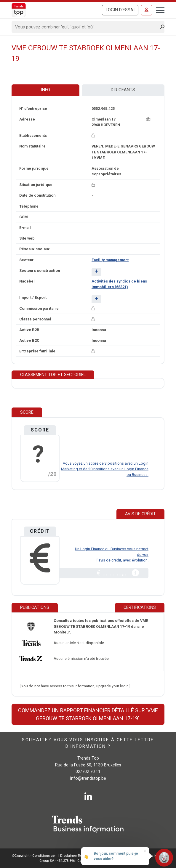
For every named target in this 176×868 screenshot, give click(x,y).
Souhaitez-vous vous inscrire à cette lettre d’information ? (88, 743)
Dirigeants (123, 90)
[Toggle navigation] (158, 9)
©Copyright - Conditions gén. (35, 856)
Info (45, 90)
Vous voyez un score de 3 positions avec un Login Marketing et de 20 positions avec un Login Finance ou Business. (105, 469)
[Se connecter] (147, 10)
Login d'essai (120, 10)
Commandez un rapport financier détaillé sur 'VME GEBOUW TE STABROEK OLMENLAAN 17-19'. (88, 714)
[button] (96, 272)
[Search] (86, 27)
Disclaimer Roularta (76, 856)
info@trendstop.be (88, 778)
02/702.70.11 (88, 772)
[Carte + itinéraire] (148, 119)
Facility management (110, 260)
